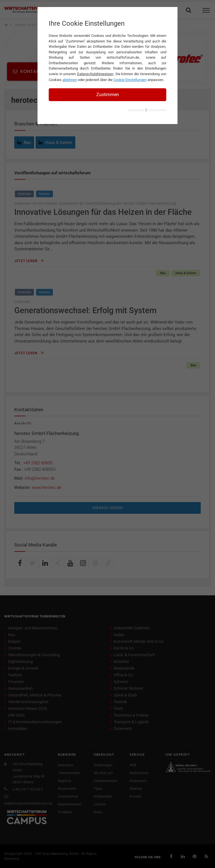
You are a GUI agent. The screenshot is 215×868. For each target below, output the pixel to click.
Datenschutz (157, 110)
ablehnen (70, 80)
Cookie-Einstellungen (130, 80)
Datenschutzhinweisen (95, 74)
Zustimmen (108, 95)
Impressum (136, 110)
